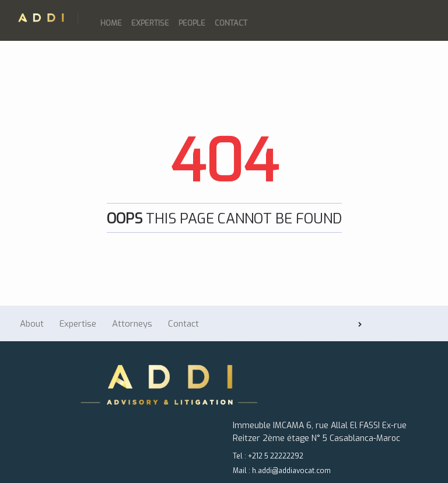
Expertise (150, 23)
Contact (231, 23)
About (32, 324)
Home (111, 23)
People (192, 23)
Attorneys (132, 324)
